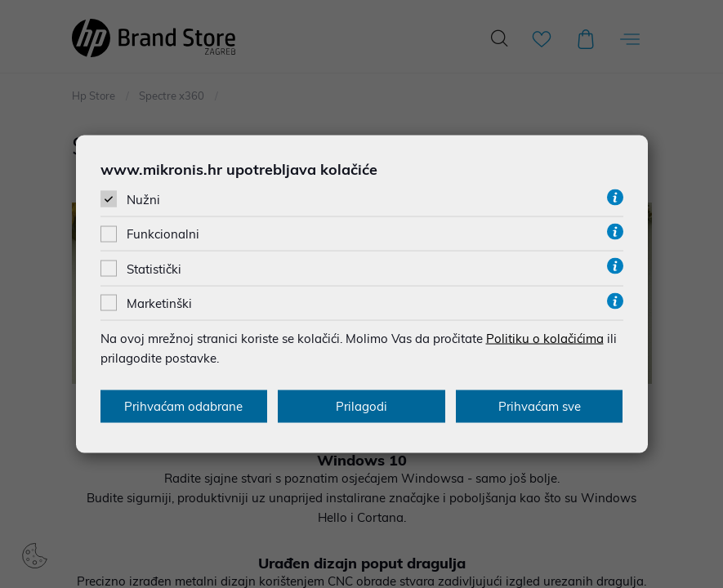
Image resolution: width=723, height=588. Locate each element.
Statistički (154, 268)
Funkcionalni (163, 234)
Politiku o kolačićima (545, 338)
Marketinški (159, 303)
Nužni (143, 200)
